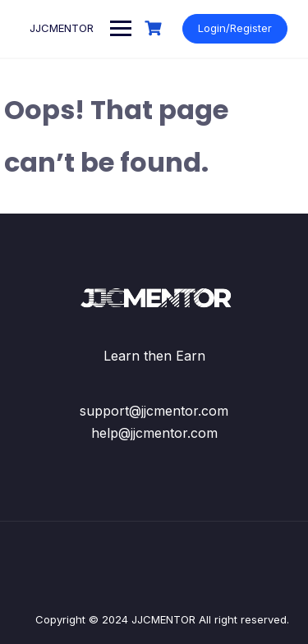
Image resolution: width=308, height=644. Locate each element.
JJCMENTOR (62, 28)
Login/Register (235, 28)
